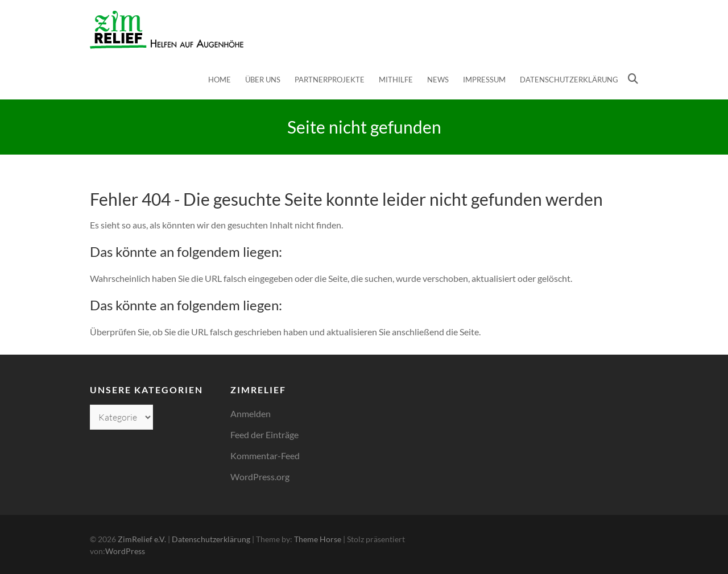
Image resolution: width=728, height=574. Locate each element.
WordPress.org (260, 477)
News (438, 80)
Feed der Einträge (264, 434)
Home (220, 80)
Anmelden (251, 413)
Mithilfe (396, 80)
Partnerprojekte (330, 80)
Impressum (484, 80)
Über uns (263, 80)
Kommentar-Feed (265, 456)
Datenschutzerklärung (569, 80)
